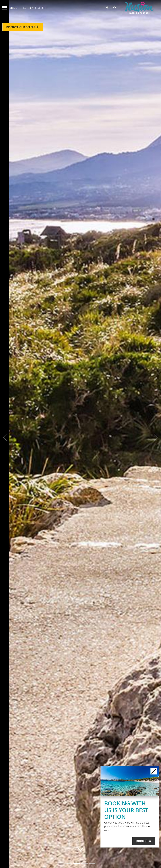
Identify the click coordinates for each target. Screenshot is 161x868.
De (39, 8)
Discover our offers (23, 28)
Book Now (144, 841)
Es (25, 8)
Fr (46, 8)
